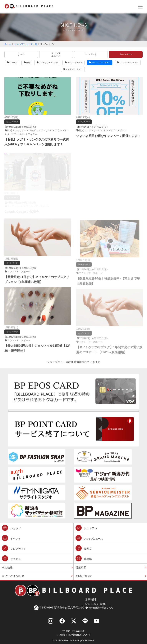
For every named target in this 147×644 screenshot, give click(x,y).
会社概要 (61, 635)
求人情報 (7, 568)
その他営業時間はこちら (99, 608)
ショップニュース (56, 54)
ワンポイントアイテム (128, 63)
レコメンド (91, 54)
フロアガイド (14, 548)
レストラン (86, 528)
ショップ (11, 528)
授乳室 (84, 548)
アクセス (11, 558)
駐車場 (84, 558)
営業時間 (81, 568)
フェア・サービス (73, 63)
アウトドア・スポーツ (100, 63)
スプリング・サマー (73, 69)
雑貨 (27, 63)
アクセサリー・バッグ (47, 63)
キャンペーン (126, 54)
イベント (11, 538)
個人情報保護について (79, 635)
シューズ (12, 63)
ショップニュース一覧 (26, 44)
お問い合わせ (84, 576)
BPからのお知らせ (13, 576)
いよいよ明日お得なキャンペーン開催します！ (108, 136)
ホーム (8, 44)
